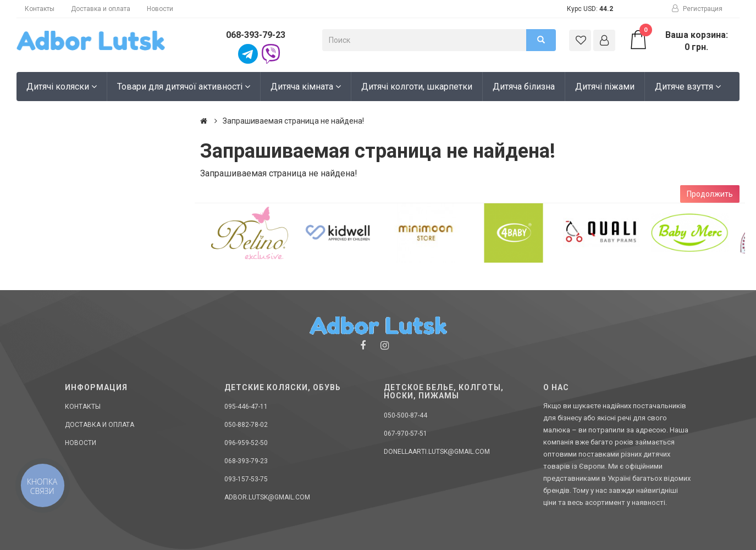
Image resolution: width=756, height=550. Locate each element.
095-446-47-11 (246, 407)
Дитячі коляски (62, 87)
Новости (160, 9)
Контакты (40, 9)
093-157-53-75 (246, 479)
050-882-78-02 (246, 425)
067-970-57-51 (405, 434)
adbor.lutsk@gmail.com (267, 497)
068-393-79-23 (256, 35)
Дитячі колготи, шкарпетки (417, 87)
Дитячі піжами (605, 87)
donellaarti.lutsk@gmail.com (437, 452)
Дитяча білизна (524, 87)
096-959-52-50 (246, 443)
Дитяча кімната (306, 87)
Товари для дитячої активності (184, 87)
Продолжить (710, 194)
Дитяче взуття (688, 87)
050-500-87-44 (405, 415)
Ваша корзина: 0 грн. (678, 41)
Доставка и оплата (101, 9)
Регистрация (697, 9)
